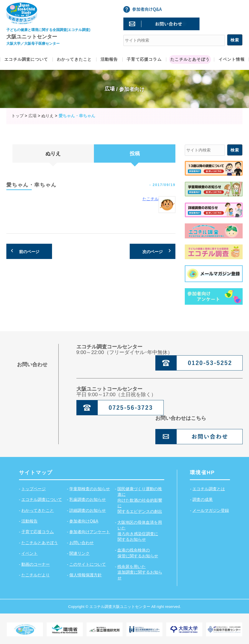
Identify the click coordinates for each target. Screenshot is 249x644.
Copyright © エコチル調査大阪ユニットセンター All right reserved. (124, 607)
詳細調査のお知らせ (88, 510)
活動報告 (29, 521)
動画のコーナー (36, 564)
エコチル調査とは (209, 489)
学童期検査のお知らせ (90, 489)
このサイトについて (88, 564)
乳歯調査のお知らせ (88, 500)
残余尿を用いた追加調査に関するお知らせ (140, 572)
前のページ (29, 252)
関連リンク (79, 553)
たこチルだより (36, 575)
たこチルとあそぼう (40, 543)
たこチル (151, 199)
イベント (29, 553)
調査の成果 (203, 500)
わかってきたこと (38, 510)
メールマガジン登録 (211, 510)
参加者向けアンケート (90, 532)
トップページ (34, 489)
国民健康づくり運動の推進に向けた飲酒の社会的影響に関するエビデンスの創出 (140, 500)
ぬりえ (53, 154)
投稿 (135, 154)
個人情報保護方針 (86, 575)
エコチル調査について (42, 500)
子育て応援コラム (38, 532)
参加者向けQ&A (84, 521)
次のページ (153, 252)
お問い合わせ (81, 543)
